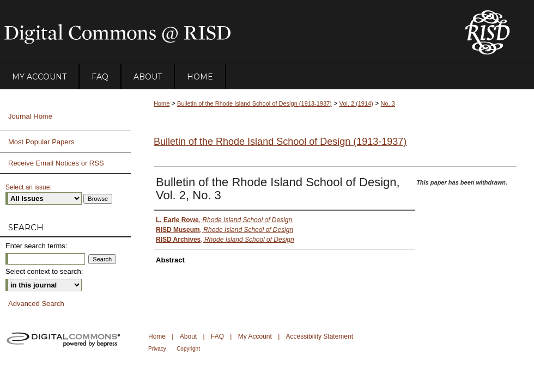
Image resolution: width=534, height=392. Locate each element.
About (188, 336)
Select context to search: (44, 271)
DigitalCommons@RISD (223, 32)
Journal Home (30, 116)
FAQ (217, 336)
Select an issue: (29, 187)
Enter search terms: (36, 246)
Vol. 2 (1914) (356, 103)
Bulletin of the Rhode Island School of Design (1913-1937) (254, 103)
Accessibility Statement (320, 336)
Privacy (157, 349)
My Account (255, 336)
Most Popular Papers (41, 142)
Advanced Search (36, 304)
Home (162, 103)
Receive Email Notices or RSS (56, 163)
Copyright (188, 349)
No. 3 (388, 103)
